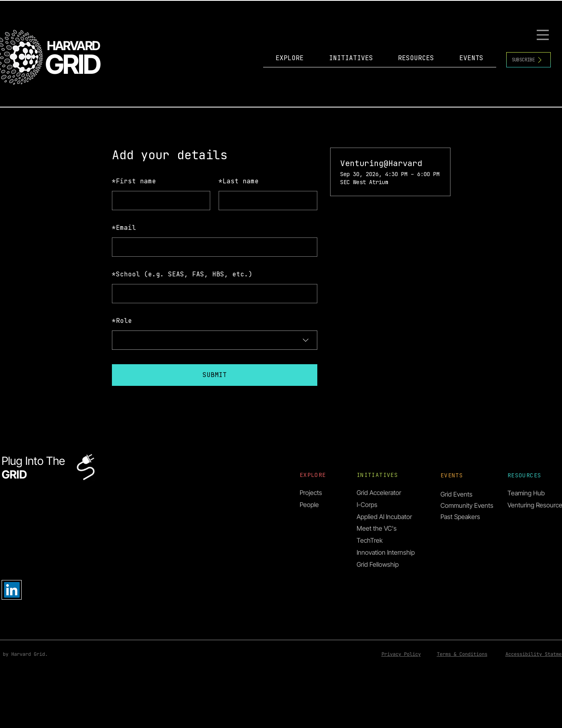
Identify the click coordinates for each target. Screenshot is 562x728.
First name (134, 181)
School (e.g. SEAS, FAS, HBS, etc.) (182, 274)
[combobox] (215, 340)
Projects (311, 493)
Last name (239, 181)
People (309, 505)
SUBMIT (215, 375)
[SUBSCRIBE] (529, 60)
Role (122, 321)
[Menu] (544, 35)
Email (124, 228)
